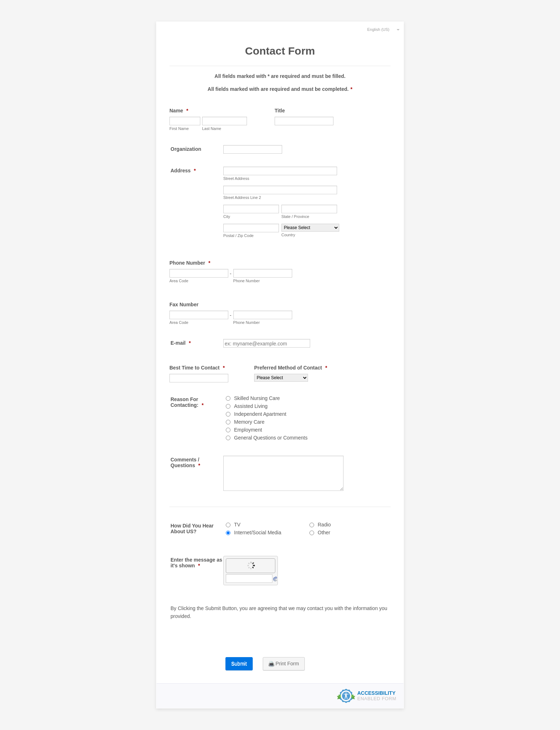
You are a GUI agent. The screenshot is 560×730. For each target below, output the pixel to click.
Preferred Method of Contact (291, 368)
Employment (248, 430)
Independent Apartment (260, 414)
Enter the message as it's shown (196, 563)
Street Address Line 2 (242, 197)
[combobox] (380, 29)
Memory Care (249, 422)
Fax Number (184, 304)
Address (183, 171)
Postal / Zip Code (238, 236)
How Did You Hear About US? (192, 529)
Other (324, 533)
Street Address (236, 178)
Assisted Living (251, 406)
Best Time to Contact (197, 368)
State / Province (295, 217)
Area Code (179, 281)
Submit (239, 664)
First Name (179, 129)
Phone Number (190, 263)
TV (237, 525)
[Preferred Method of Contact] (281, 378)
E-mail (181, 343)
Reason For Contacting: (187, 402)
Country (288, 235)
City (227, 217)
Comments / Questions (185, 462)
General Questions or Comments (271, 438)
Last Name (212, 129)
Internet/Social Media (258, 533)
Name (179, 111)
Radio (324, 525)
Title (280, 111)
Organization (186, 149)
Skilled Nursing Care (257, 398)
